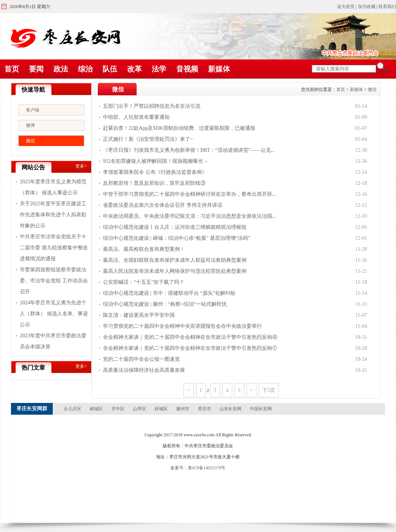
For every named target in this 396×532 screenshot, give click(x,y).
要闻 (36, 69)
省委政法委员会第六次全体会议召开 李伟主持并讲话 (163, 205)
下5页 (269, 390)
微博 (30, 125)
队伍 (110, 69)
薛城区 (161, 409)
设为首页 (346, 7)
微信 (30, 141)
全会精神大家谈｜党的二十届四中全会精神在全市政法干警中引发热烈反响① (190, 348)
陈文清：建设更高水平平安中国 (139, 315)
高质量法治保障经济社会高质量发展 (144, 370)
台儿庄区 (73, 409)
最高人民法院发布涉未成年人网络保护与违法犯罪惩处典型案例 (175, 271)
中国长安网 (261, 409)
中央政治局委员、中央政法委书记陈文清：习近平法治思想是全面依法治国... (190, 216)
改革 (134, 69)
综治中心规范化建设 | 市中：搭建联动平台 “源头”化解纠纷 (169, 293)
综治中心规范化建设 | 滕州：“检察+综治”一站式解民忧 (165, 304)
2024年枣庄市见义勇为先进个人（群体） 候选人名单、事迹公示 (54, 314)
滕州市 (183, 409)
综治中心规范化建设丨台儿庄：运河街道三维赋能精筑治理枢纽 (175, 227)
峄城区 (96, 409)
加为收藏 (367, 7)
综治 (85, 69)
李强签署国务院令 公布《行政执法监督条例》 (155, 172)
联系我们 (387, 7)
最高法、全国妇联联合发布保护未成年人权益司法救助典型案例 (175, 260)
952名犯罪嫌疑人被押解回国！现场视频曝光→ (156, 161)
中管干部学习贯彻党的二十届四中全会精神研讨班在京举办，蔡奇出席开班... (190, 194)
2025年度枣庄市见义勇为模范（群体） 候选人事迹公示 (53, 187)
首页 (12, 69)
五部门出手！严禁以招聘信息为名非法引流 (152, 106)
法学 (159, 69)
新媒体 (219, 69)
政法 (61, 69)
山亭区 (140, 409)
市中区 (118, 409)
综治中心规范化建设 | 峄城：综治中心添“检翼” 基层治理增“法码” (177, 238)
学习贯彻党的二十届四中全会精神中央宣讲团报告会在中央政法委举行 (182, 326)
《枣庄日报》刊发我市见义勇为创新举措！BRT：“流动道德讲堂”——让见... (189, 150)
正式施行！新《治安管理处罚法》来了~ (148, 139)
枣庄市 (204, 409)
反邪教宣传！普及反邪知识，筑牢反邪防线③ (154, 183)
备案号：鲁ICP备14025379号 (198, 468)
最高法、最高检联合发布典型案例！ (144, 249)
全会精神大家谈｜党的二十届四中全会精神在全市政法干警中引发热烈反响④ (190, 337)
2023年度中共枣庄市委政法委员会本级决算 (53, 341)
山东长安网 (230, 409)
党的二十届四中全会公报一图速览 (141, 359)
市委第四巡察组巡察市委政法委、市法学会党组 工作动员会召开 (54, 281)
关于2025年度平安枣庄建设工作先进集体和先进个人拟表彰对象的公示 (53, 215)
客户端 (33, 110)
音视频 (187, 69)
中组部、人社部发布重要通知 (136, 117)
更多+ (81, 166)
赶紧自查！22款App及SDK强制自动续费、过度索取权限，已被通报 (179, 128)
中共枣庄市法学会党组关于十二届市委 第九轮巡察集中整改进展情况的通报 (54, 248)
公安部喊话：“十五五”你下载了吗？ (144, 282)
